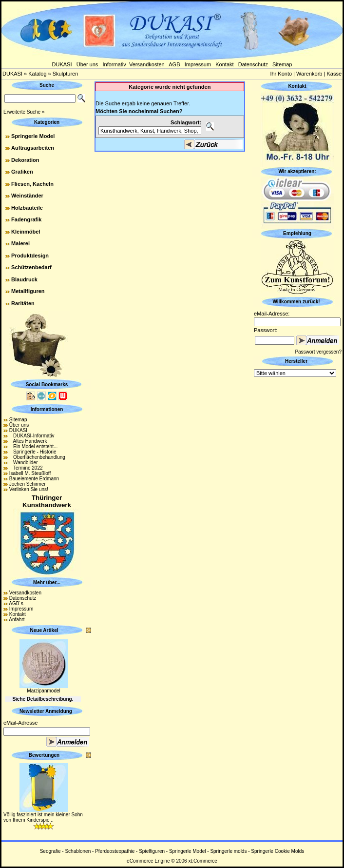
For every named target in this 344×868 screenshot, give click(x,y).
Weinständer (27, 196)
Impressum (198, 64)
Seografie (50, 851)
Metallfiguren (28, 291)
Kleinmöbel (26, 232)
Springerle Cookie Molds (277, 851)
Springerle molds (228, 851)
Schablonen (78, 851)
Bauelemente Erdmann (34, 479)
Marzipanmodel (43, 691)
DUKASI (62, 64)
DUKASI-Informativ (32, 436)
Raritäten (23, 303)
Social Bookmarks (47, 385)
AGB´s (16, 603)
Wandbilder (24, 463)
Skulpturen (66, 74)
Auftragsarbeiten (33, 148)
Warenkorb (309, 74)
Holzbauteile (27, 208)
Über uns (87, 64)
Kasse (334, 74)
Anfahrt (17, 620)
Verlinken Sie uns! (29, 489)
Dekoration (25, 160)
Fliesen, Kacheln (32, 184)
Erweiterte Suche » (24, 112)
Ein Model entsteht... (34, 446)
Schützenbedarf (31, 267)
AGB (174, 64)
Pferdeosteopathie (115, 851)
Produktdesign (30, 256)
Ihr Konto (281, 74)
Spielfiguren (152, 851)
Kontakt (224, 64)
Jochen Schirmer (28, 484)
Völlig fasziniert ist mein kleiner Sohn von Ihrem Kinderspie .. (43, 817)
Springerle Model (33, 136)
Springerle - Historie (33, 452)
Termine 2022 (26, 468)
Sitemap (282, 64)
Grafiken (22, 172)
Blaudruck (24, 279)
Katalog (37, 74)
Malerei (20, 243)
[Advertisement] (297, 525)
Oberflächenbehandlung (37, 457)
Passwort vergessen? (318, 352)
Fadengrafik (26, 219)
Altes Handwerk (28, 441)
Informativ (115, 64)
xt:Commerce (202, 861)
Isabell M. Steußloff (30, 473)
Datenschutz (253, 64)
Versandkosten (147, 64)
